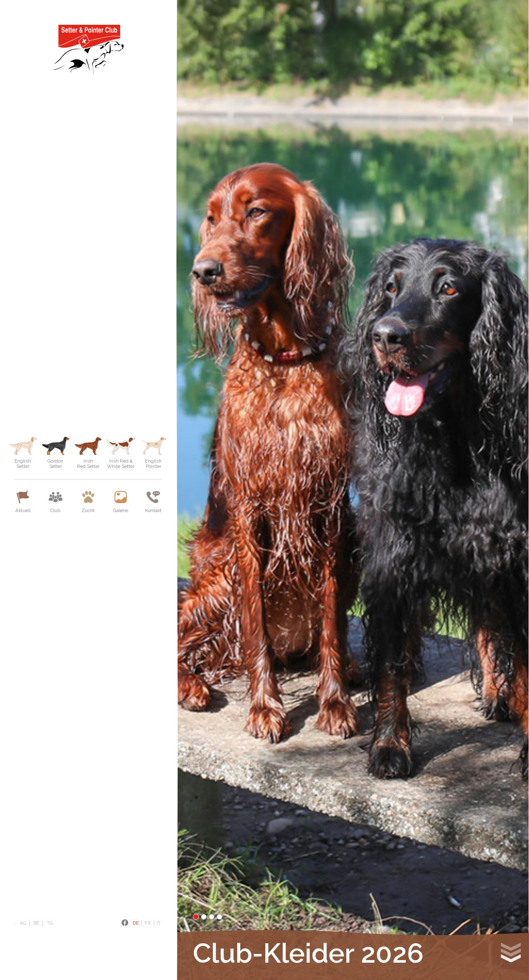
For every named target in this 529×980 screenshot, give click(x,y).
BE (36, 923)
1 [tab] (196, 917)
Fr (148, 923)
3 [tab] (212, 917)
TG (50, 923)
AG (23, 923)
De (136, 923)
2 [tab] (204, 917)
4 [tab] (219, 917)
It (159, 923)
